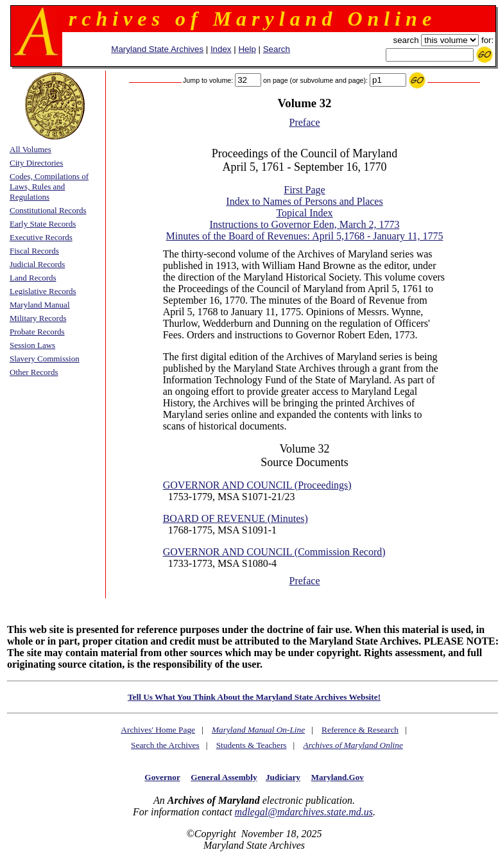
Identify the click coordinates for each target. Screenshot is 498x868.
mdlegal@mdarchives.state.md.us (304, 812)
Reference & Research (360, 730)
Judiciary (283, 777)
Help (247, 49)
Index (221, 49)
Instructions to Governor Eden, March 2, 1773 (305, 224)
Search (277, 49)
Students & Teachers (252, 745)
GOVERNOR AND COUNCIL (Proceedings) (257, 485)
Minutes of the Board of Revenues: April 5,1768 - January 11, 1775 (305, 236)
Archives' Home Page (158, 730)
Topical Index (304, 213)
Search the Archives (165, 745)
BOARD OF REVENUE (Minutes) (236, 518)
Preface (305, 122)
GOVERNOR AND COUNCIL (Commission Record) (274, 552)
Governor (162, 777)
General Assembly (224, 777)
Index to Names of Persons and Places (304, 201)
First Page (304, 190)
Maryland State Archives (157, 49)
